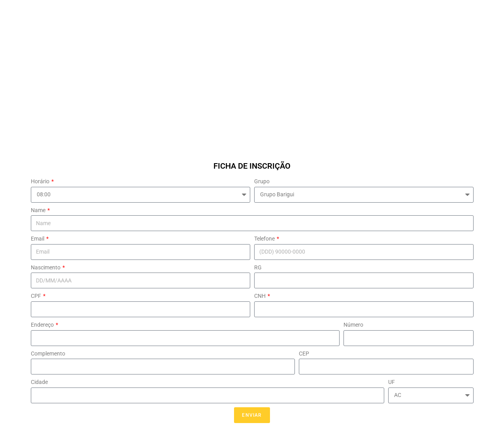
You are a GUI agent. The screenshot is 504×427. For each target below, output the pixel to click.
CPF (37, 296)
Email (38, 239)
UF (392, 382)
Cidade (39, 382)
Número (353, 325)
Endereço (43, 325)
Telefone (265, 239)
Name (39, 210)
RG (258, 267)
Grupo (262, 181)
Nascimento (46, 267)
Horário (41, 181)
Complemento (48, 354)
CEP (304, 354)
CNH (260, 296)
